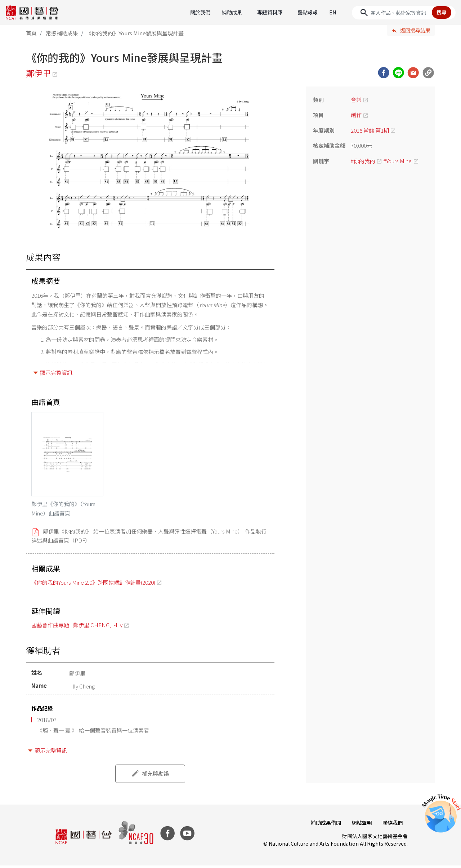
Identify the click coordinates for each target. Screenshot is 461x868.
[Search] (404, 13)
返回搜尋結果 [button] (415, 30)
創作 (356, 115)
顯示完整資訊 (56, 373)
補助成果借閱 (323, 825)
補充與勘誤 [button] (155, 776)
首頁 (31, 33)
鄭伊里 (39, 73)
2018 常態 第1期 (370, 130)
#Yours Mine (397, 161)
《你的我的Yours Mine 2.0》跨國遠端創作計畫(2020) (93, 584)
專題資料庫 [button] (270, 12)
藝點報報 (308, 12)
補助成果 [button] (232, 12)
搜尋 (442, 12)
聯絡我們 (392, 825)
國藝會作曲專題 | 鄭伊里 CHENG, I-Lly (77, 627)
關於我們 (200, 12)
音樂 (356, 100)
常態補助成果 (62, 33)
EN (333, 12)
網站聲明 (360, 825)
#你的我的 (363, 161)
